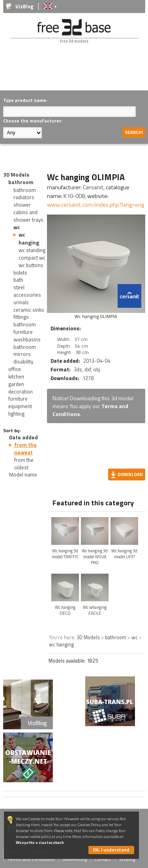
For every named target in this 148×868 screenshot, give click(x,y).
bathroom (21, 182)
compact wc (32, 258)
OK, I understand (111, 850)
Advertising (75, 859)
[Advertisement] (76, 73)
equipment (20, 406)
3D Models (16, 175)
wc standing (32, 250)
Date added (23, 437)
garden (16, 384)
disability (23, 362)
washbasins (27, 339)
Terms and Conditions (31, 859)
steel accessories (27, 291)
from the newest (25, 449)
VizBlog (24, 7)
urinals (21, 302)
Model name (23, 474)
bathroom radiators (25, 194)
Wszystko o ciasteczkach (40, 843)
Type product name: (25, 100)
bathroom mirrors (25, 351)
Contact (103, 859)
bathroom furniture (25, 328)
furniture (18, 399)
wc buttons (31, 265)
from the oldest (24, 464)
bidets (20, 273)
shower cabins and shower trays (28, 212)
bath (18, 280)
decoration (21, 392)
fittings (21, 317)
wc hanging (29, 238)
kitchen (16, 377)
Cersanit (93, 187)
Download (130, 474)
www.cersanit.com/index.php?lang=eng (96, 205)
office (15, 369)
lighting (16, 414)
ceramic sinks (29, 310)
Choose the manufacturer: (33, 121)
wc (17, 227)
